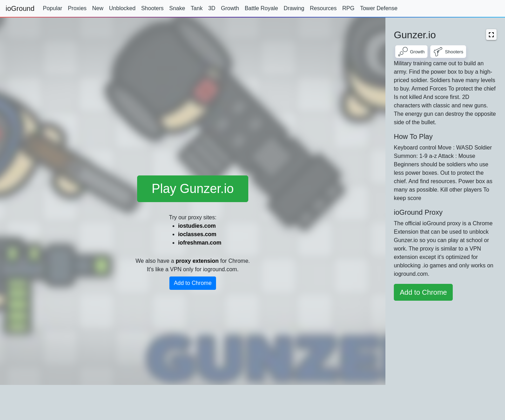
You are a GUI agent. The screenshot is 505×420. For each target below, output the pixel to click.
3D (212, 8)
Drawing (294, 8)
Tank (197, 8)
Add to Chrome (193, 283)
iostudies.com (197, 226)
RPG (348, 8)
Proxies (77, 8)
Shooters (152, 8)
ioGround (20, 8)
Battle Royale (261, 8)
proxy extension (197, 261)
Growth (230, 8)
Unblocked (122, 8)
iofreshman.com (200, 243)
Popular (52, 8)
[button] (491, 35)
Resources (323, 8)
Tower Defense (379, 8)
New (98, 8)
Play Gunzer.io (193, 189)
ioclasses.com (197, 234)
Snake (177, 8)
